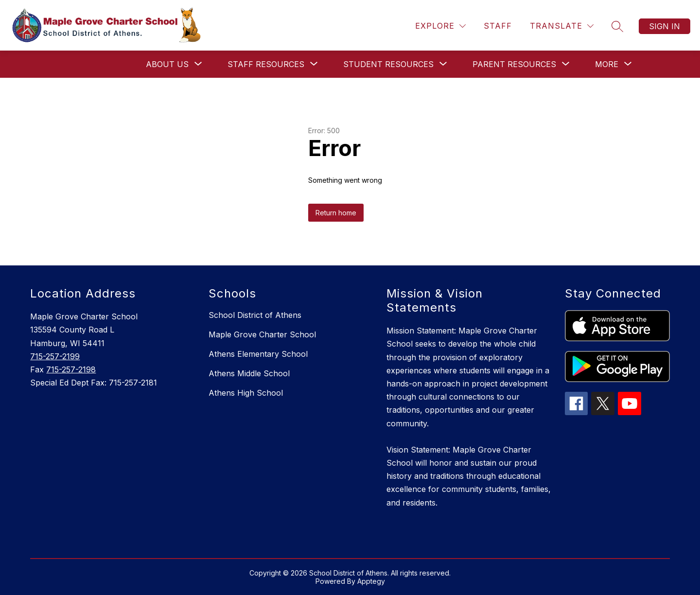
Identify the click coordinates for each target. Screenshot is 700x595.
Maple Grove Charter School (262, 334)
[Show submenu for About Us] (167, 64)
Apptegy (371, 581)
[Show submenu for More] (607, 64)
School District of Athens (255, 315)
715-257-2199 (55, 356)
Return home (336, 213)
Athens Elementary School (258, 354)
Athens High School (246, 393)
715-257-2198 (71, 369)
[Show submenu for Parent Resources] (514, 64)
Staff (498, 26)
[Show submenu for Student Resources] (388, 64)
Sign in (665, 26)
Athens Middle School (249, 373)
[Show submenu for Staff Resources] (266, 64)
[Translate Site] (562, 26)
